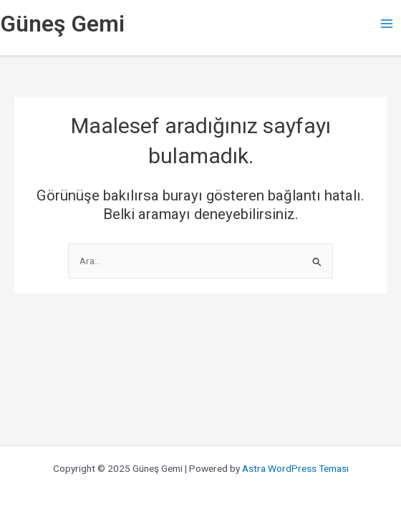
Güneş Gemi (62, 24)
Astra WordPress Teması (295, 468)
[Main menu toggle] (387, 24)
